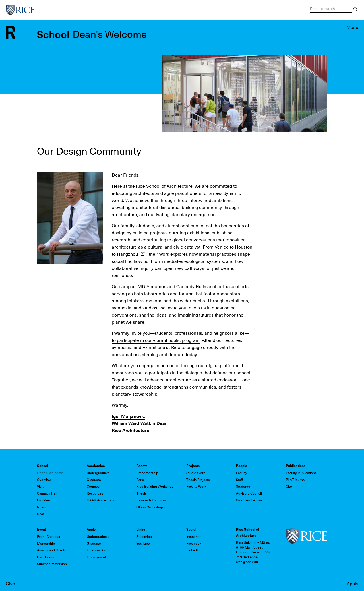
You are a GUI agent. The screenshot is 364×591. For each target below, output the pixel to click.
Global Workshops (151, 507)
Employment (96, 557)
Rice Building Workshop (155, 487)
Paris (140, 480)
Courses (93, 487)
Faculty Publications (301, 473)
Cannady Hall (47, 493)
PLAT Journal (296, 480)
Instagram (194, 537)
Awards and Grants (51, 550)
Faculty (242, 473)
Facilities (44, 500)
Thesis (142, 493)
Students (243, 487)
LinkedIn (193, 550)
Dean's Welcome (50, 473)
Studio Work (196, 473)
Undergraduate (98, 473)
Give (10, 584)
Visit (40, 487)
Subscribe (144, 537)
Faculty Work (196, 487)
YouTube (143, 544)
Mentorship (46, 544)
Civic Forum (46, 557)
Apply (352, 584)
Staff (239, 480)
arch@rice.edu (247, 562)
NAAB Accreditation (102, 500)
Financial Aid (97, 550)
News (41, 507)
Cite (289, 487)
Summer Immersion (52, 564)
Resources (95, 493)
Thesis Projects (198, 480)
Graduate (94, 480)
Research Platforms (151, 500)
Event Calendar (49, 537)
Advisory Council (249, 493)
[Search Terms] (331, 9)
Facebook (194, 544)
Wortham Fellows (249, 500)
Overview (44, 480)
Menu (352, 28)
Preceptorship (147, 473)
